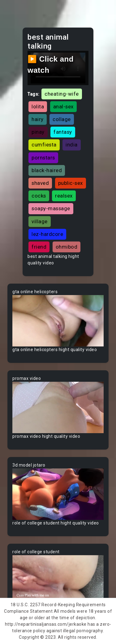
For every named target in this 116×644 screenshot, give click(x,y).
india (72, 145)
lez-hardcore (47, 234)
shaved (40, 183)
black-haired (47, 170)
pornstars (43, 158)
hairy (38, 119)
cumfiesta (44, 145)
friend (39, 247)
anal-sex (63, 107)
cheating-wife (62, 94)
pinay (38, 132)
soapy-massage (51, 208)
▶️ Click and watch (51, 65)
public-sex (71, 183)
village (40, 221)
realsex (64, 196)
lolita (38, 107)
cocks (39, 196)
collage (62, 119)
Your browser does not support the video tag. (58, 321)
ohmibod (67, 247)
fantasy (63, 132)
